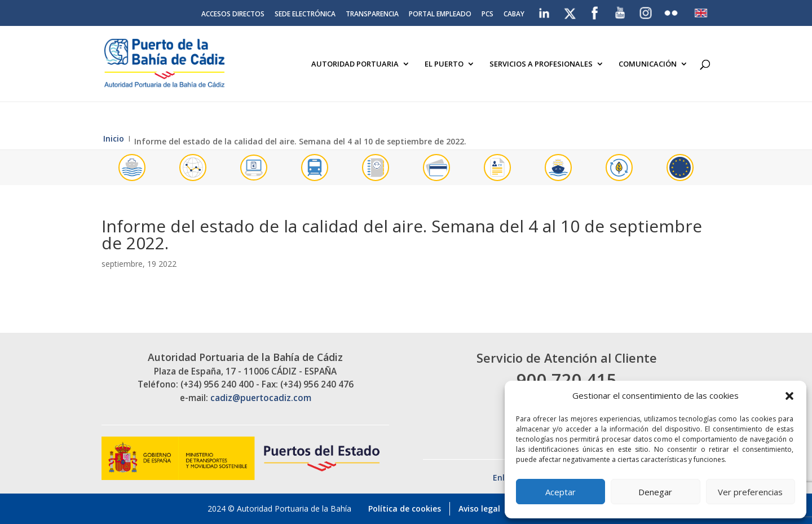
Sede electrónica (305, 15)
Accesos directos (233, 15)
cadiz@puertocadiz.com (261, 398)
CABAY (514, 15)
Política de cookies (405, 508)
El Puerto (444, 64)
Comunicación (648, 64)
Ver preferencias (750, 492)
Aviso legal (479, 508)
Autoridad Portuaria (355, 64)
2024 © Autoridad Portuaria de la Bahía (279, 508)
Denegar (655, 492)
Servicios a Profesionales (541, 64)
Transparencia (372, 15)
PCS (487, 15)
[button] (789, 396)
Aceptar (561, 492)
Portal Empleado (440, 15)
